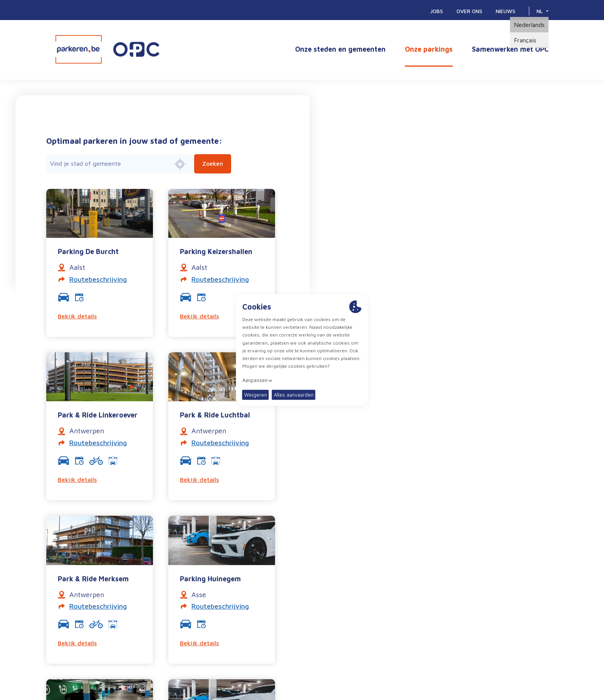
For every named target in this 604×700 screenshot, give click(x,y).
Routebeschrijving (98, 279)
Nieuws (506, 11)
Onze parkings (429, 49)
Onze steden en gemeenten (340, 49)
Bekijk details (77, 316)
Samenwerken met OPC (510, 49)
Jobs (437, 11)
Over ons (469, 11)
